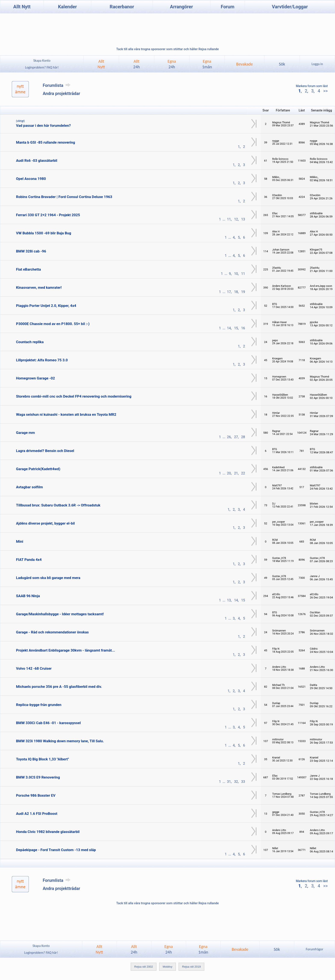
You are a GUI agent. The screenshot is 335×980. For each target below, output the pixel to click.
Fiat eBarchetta (28, 269)
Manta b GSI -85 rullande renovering (46, 142)
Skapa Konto (42, 61)
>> (325, 91)
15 (236, 328)
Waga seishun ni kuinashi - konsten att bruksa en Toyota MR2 (66, 414)
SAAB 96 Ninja (28, 596)
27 (236, 437)
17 (229, 292)
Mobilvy (167, 967)
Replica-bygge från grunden (39, 705)
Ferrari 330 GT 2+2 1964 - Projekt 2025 (48, 215)
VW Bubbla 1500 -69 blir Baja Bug (44, 233)
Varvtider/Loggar (290, 7)
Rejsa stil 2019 (191, 967)
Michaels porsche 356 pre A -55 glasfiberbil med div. (59, 687)
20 (229, 473)
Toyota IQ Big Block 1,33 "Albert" (43, 759)
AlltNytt (101, 64)
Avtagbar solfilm (29, 487)
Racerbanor (122, 7)
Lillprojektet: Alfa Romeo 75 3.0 (42, 360)
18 (236, 292)
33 (243, 782)
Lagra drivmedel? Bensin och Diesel (45, 451)
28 (243, 437)
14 (229, 328)
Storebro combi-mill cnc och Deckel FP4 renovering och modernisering (74, 396)
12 (236, 219)
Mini (20, 541)
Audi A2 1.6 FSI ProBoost (37, 814)
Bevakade (245, 64)
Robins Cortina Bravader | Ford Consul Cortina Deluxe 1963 (64, 197)
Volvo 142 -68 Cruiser (34, 668)
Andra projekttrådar (61, 93)
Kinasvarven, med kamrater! (39, 287)
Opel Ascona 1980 (31, 179)
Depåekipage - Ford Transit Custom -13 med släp (56, 850)
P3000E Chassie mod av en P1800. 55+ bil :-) (53, 324)
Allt (137, 64)
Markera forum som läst (312, 86)
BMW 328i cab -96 (31, 251)
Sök (282, 64)
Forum (228, 7)
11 (229, 219)
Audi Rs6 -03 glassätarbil (37, 160)
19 (243, 292)
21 (236, 473)
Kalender (68, 7)
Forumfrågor (314, 949)
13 (243, 219)
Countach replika (30, 342)
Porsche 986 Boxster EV (36, 795)
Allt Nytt (22, 7)
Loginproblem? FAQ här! (42, 67)
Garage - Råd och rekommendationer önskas (52, 632)
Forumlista (57, 85)
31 (229, 782)
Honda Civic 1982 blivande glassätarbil (48, 832)
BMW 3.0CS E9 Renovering (38, 777)
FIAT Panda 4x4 (29, 560)
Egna (172, 64)
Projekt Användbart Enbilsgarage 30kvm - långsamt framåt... (65, 650)
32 (236, 782)
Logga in (317, 64)
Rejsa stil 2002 (143, 967)
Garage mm (25, 433)
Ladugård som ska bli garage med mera (48, 578)
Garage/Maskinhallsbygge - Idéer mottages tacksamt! (60, 614)
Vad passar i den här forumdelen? (43, 125)
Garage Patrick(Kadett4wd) (38, 469)
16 (243, 328)
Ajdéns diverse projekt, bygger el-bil (45, 523)
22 (243, 473)
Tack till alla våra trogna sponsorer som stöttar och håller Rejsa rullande (167, 49)
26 (229, 437)
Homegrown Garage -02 (35, 378)
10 (236, 274)
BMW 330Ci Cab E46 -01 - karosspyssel (48, 723)
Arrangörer (181, 7)
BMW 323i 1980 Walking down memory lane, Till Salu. (60, 741)
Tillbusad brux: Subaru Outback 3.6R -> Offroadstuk (58, 505)
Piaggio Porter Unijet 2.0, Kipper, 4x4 (46, 306)
